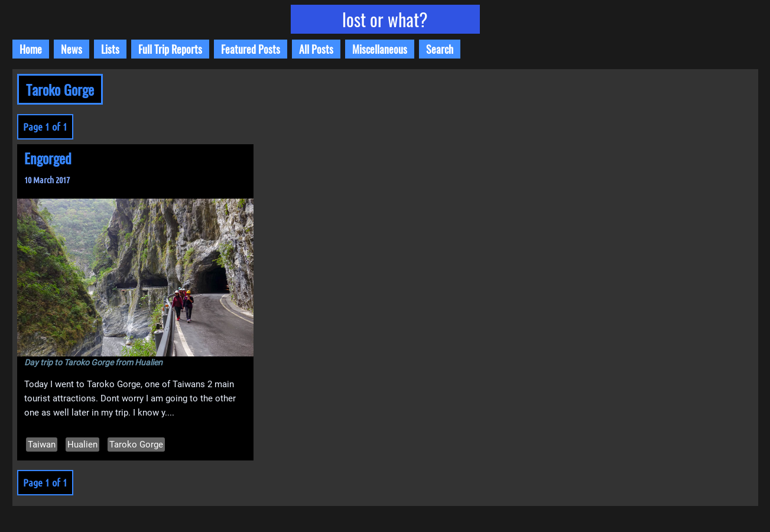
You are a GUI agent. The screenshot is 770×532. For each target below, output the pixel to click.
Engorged (48, 158)
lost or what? (385, 19)
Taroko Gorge (136, 445)
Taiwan (42, 445)
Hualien (82, 445)
